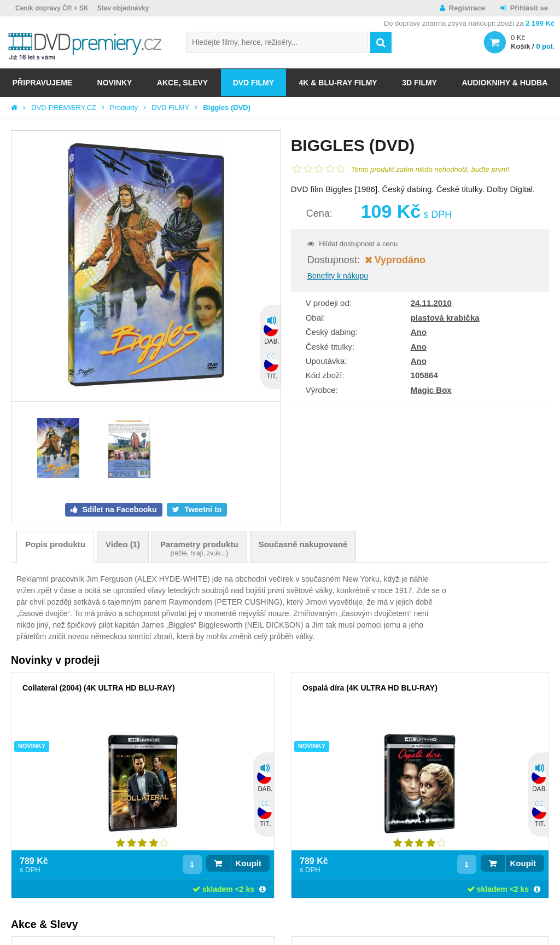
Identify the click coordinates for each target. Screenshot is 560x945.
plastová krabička (445, 318)
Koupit (249, 863)
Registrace (467, 8)
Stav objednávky (123, 8)
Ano (419, 332)
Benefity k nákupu (338, 276)
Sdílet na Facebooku (119, 509)
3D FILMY (419, 83)
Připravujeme (42, 83)
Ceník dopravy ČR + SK (52, 8)
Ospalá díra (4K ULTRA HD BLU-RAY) (370, 688)
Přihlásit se (529, 8)
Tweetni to (202, 509)
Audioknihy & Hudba (504, 83)
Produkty (124, 108)
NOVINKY (115, 83)
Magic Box (431, 390)
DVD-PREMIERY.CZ (64, 108)
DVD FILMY (253, 83)
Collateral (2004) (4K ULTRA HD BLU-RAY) (99, 688)
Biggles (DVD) (227, 108)
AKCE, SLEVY (182, 83)
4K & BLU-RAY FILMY (338, 83)
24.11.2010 (431, 303)
